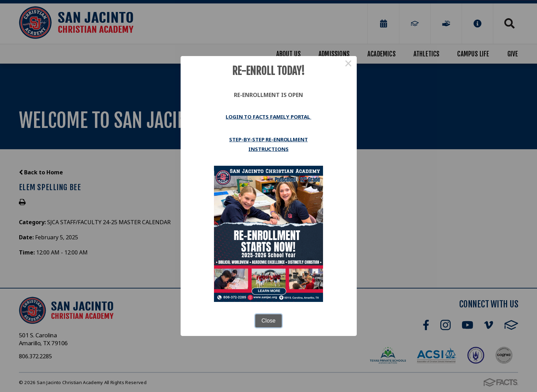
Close (268, 321)
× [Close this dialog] (348, 64)
